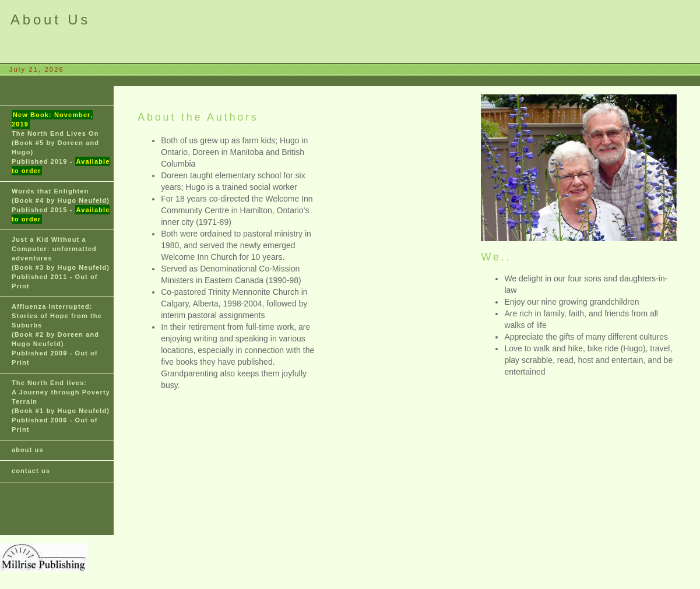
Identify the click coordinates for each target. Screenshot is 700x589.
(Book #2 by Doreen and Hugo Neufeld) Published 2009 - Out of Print (57, 334)
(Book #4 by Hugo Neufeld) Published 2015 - (61, 206)
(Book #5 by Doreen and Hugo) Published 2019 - (61, 143)
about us (28, 450)
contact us (31, 471)
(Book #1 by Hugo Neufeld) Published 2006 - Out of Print (61, 406)
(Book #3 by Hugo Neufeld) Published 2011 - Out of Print (61, 263)
